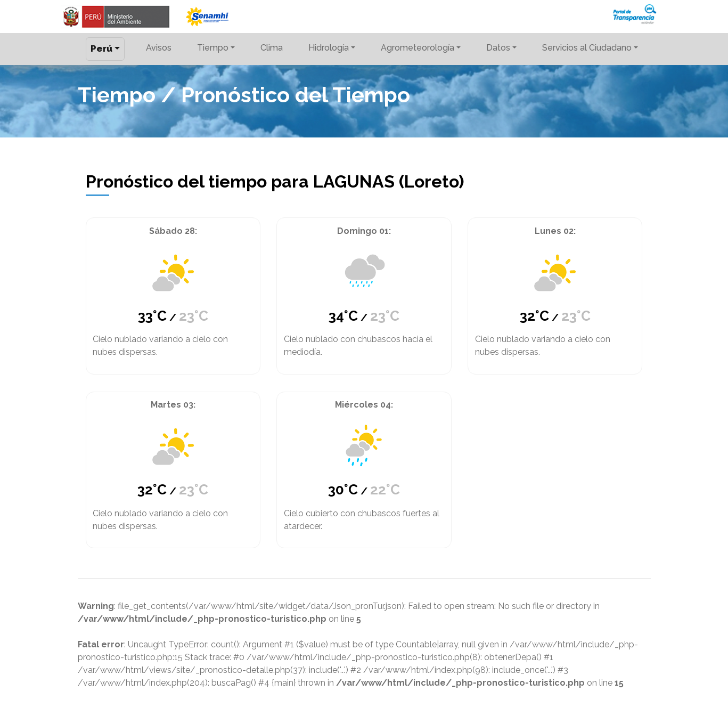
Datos (498, 48)
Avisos (159, 48)
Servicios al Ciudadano (587, 48)
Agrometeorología (418, 48)
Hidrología (329, 48)
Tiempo (213, 48)
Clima (272, 48)
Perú (101, 48)
